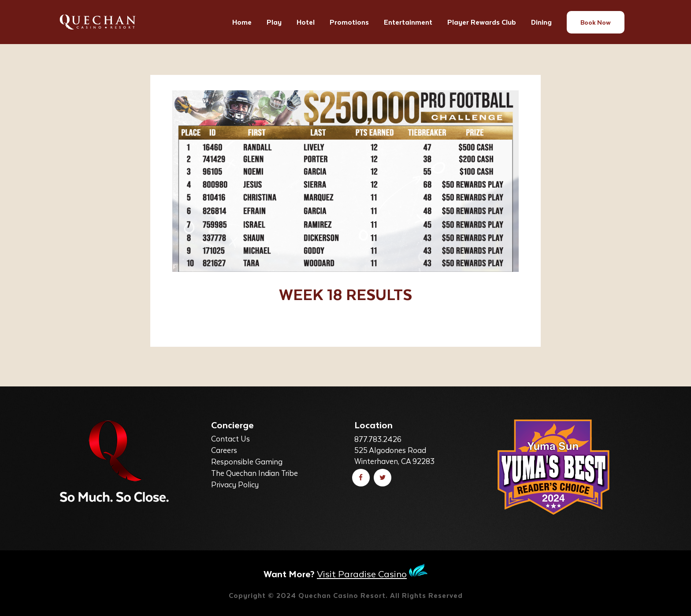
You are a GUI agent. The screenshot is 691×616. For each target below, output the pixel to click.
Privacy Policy (235, 484)
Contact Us (230, 438)
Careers (224, 450)
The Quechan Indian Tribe (254, 473)
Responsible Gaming (247, 461)
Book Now (596, 22)
